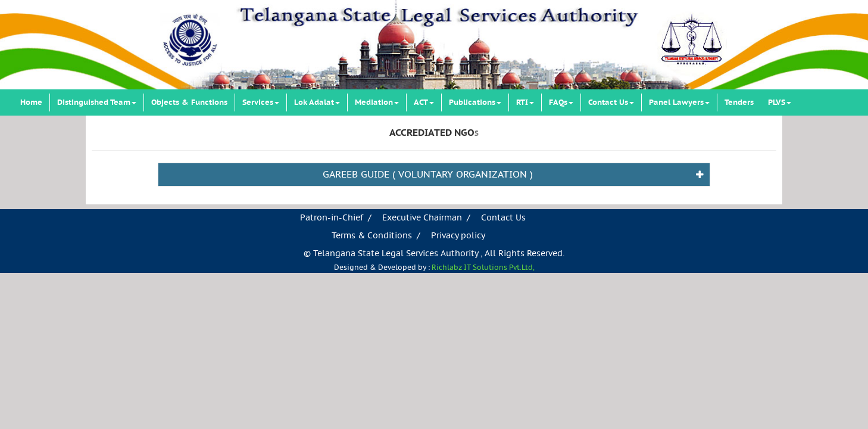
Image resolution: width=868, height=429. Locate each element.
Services (261, 102)
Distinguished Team (97, 102)
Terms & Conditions (372, 236)
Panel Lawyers (679, 102)
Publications (475, 102)
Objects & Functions (189, 102)
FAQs (561, 102)
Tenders (739, 102)
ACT (424, 102)
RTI (525, 102)
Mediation (377, 102)
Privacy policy (458, 236)
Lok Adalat (317, 102)
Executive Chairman (422, 218)
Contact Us (611, 102)
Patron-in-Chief (332, 218)
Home (31, 102)
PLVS (780, 102)
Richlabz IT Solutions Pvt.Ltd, (483, 268)
